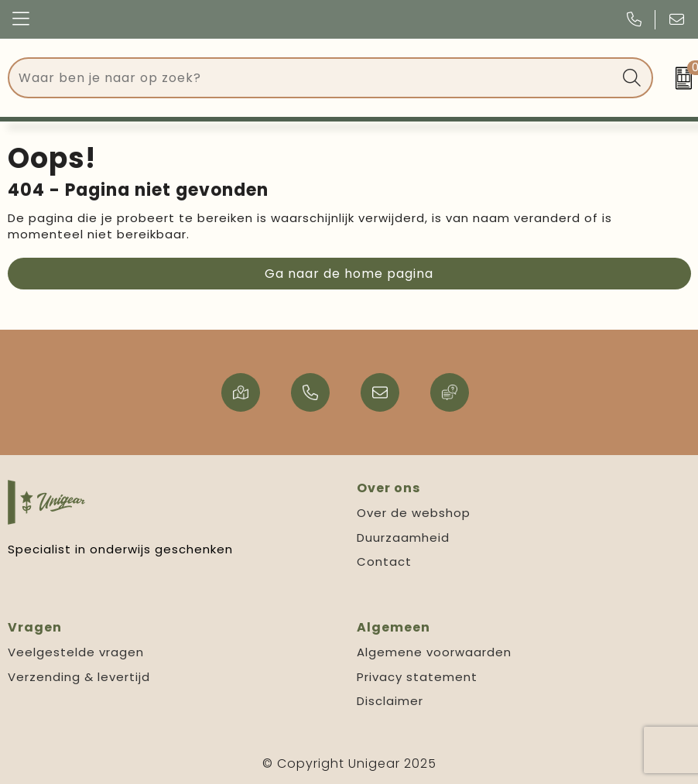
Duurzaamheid (403, 538)
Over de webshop (414, 513)
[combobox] (313, 78)
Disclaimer (390, 701)
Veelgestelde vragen (76, 652)
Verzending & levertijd (79, 677)
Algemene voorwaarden (434, 652)
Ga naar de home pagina (349, 274)
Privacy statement (417, 677)
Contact (384, 561)
